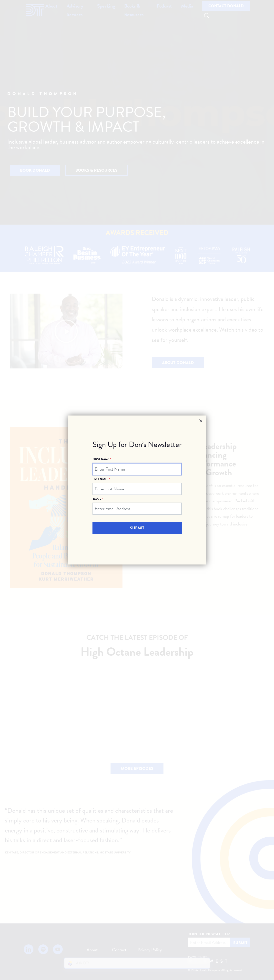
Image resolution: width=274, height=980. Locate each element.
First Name (102, 459)
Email (98, 499)
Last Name (101, 479)
